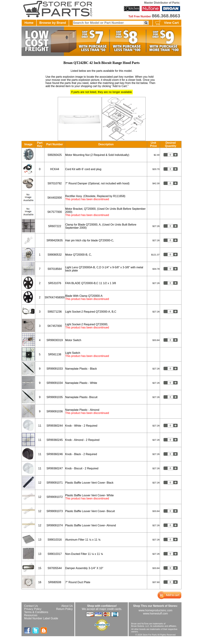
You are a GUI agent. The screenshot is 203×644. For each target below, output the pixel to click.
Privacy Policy (33, 609)
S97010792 (55, 183)
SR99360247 (55, 468)
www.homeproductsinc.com (156, 610)
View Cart (166, 23)
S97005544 (55, 568)
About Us (67, 606)
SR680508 (55, 582)
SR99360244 (55, 426)
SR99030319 (55, 340)
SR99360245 (55, 440)
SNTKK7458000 (55, 297)
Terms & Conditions (36, 612)
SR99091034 (55, 383)
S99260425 (55, 155)
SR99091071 (55, 483)
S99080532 (55, 255)
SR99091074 (55, 525)
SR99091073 (55, 511)
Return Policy (64, 609)
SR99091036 (55, 411)
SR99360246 (55, 454)
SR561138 (55, 354)
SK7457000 (55, 326)
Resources (31, 615)
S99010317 (55, 554)
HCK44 (55, 169)
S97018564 (55, 269)
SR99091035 (55, 397)
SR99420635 (55, 240)
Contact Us (31, 606)
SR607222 (55, 226)
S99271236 (55, 312)
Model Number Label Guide (41, 618)
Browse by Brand (53, 23)
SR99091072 (55, 497)
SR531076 (55, 283)
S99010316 (55, 540)
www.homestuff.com (156, 614)
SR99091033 (55, 369)
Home (29, 23)
